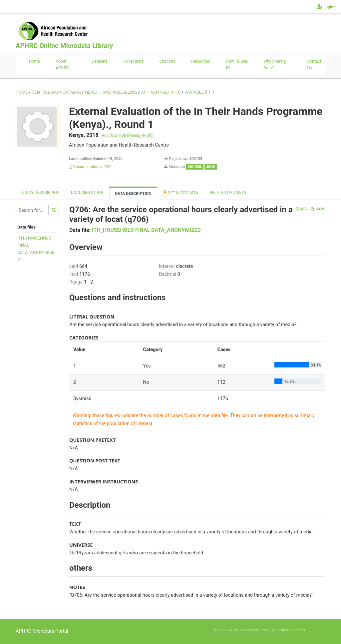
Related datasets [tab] (228, 193)
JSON (317, 209)
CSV (301, 209)
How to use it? (236, 65)
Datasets (100, 61)
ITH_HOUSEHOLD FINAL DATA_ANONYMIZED (146, 230)
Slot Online (316, 630)
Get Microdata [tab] (181, 192)
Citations (168, 61)
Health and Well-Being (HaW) (127, 136)
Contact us (314, 65)
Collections (134, 61)
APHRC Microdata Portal (42, 631)
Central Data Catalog (56, 92)
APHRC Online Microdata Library (64, 46)
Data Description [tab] (133, 194)
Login (325, 7)
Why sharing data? (275, 65)
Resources (200, 61)
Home (34, 61)
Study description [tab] (40, 193)
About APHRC (62, 65)
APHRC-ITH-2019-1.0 (161, 92)
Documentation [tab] (87, 193)
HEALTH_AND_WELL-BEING (111, 92)
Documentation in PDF (90, 167)
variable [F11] (199, 92)
